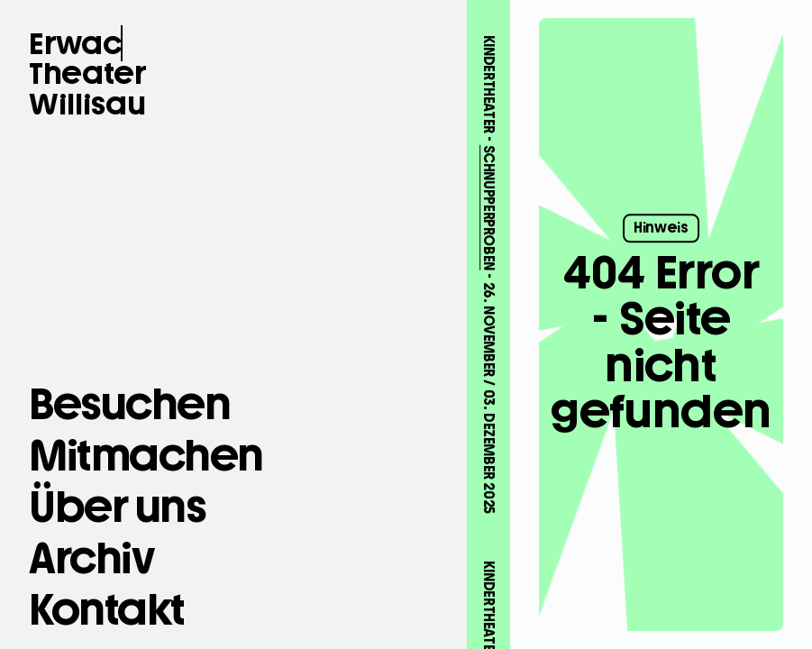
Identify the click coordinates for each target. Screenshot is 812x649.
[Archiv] (91, 558)
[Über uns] (118, 507)
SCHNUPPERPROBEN (488, 184)
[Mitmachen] (146, 456)
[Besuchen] (130, 404)
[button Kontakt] (107, 610)
